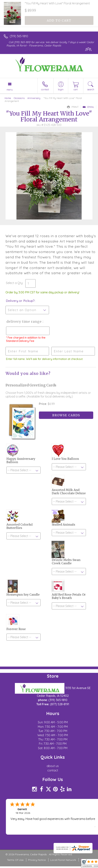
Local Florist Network (63, 860)
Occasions (19, 98)
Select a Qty (14, 283)
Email (88, 107)
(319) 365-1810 (19, 36)
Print (73, 107)
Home (8, 98)
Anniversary (34, 98)
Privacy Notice (37, 860)
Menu (10, 90)
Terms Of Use (15, 860)
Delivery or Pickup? (20, 301)
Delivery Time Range (24, 321)
